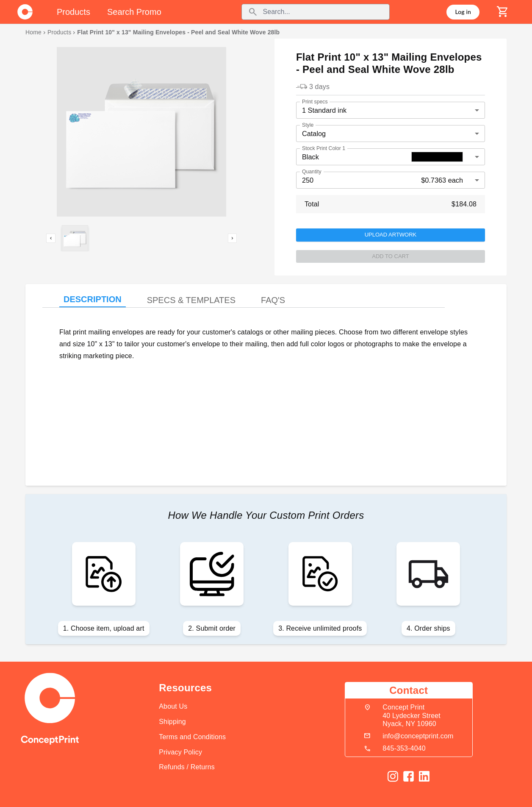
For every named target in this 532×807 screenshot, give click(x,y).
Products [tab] (73, 12)
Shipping (172, 722)
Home (33, 32)
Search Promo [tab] (134, 12)
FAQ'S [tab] (273, 300)
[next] (233, 238)
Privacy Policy (180, 752)
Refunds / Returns (187, 767)
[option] (141, 104)
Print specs (315, 101)
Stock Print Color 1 (324, 148)
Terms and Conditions (192, 737)
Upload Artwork (391, 235)
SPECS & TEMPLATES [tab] (191, 300)
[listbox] (141, 132)
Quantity (312, 171)
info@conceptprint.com (418, 736)
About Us (173, 706)
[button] (141, 132)
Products (59, 32)
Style (308, 125)
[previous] (51, 238)
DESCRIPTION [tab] (93, 299)
